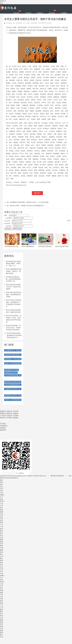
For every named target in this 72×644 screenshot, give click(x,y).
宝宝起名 (16, 13)
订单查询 (64, 13)
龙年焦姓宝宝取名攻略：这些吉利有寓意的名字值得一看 (13, 279)
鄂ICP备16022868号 (57, 476)
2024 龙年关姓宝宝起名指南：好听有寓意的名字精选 (14, 295)
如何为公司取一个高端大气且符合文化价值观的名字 (27, 206)
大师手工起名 (17, 229)
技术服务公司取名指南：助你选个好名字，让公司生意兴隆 (29, 202)
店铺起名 (40, 13)
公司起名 (28, 13)
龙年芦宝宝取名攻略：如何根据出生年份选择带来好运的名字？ (14, 335)
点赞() (37, 193)
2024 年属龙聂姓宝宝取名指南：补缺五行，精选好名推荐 (14, 271)
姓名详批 (52, 13)
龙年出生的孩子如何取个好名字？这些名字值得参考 (13, 287)
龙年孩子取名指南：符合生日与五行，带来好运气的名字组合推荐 (13, 328)
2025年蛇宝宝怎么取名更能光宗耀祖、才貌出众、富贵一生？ (13, 264)
